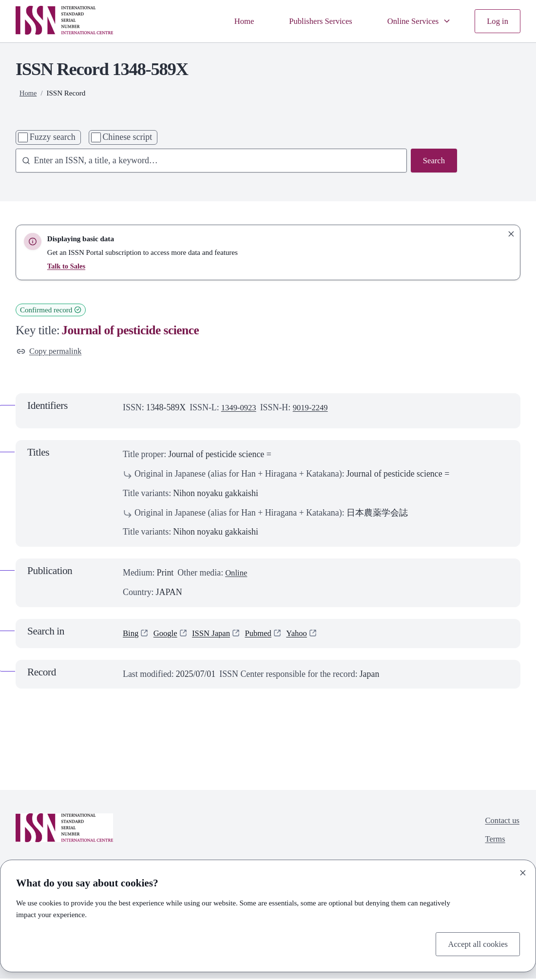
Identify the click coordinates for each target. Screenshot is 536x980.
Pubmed (265, 634)
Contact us (501, 822)
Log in (497, 20)
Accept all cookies (476, 943)
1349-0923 (240, 409)
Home (233, 20)
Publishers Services (313, 20)
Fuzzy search (53, 137)
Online (237, 574)
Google (167, 634)
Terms (493, 842)
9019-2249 (314, 409)
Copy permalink (51, 351)
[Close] (523, 871)
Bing (131, 634)
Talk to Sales (67, 266)
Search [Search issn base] (433, 161)
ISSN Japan (215, 634)
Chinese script (127, 137)
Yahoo (306, 634)
